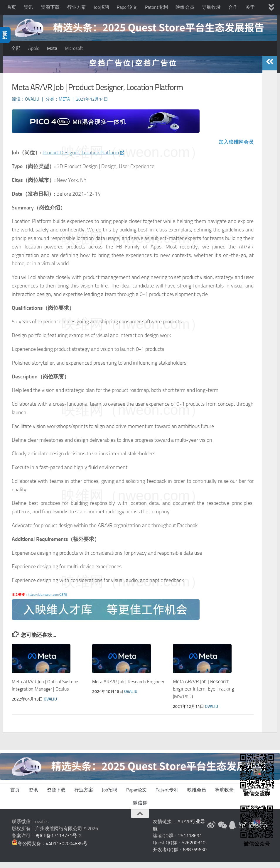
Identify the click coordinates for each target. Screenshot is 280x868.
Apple (34, 48)
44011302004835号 (67, 849)
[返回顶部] (140, 820)
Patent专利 (156, 7)
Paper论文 (127, 7)
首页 (11, 7)
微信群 (140, 809)
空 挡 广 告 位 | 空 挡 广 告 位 (133, 69)
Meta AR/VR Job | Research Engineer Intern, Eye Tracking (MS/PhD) (204, 695)
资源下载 (50, 7)
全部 (16, 48)
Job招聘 (101, 7)
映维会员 (185, 7)
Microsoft (74, 48)
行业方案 (77, 7)
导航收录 (211, 7)
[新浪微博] (211, 831)
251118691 (190, 841)
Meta (52, 48)
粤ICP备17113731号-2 (58, 841)
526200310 (194, 848)
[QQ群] (232, 831)
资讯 (28, 7)
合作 (233, 7)
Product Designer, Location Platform (85, 159)
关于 (250, 7)
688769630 (195, 856)
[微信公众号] (222, 831)
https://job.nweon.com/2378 (47, 601)
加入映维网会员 (235, 148)
